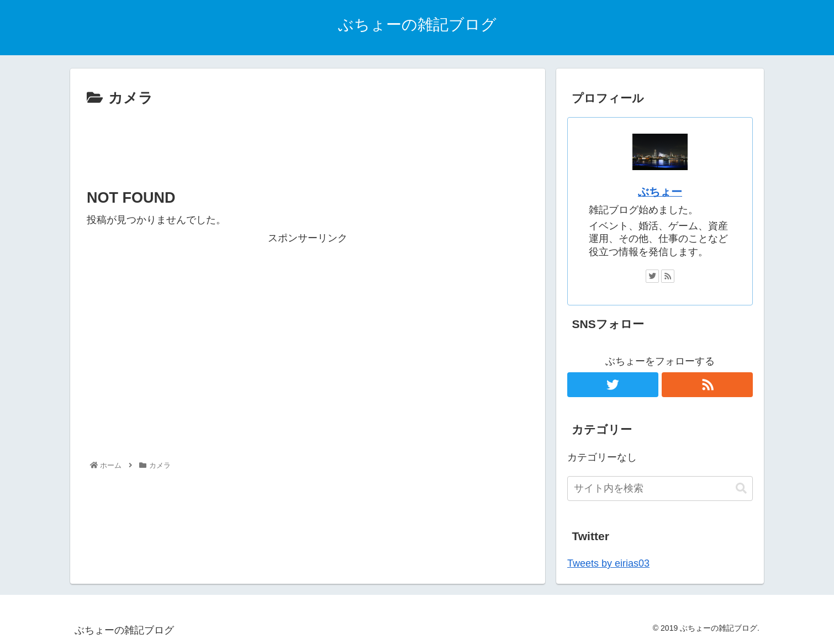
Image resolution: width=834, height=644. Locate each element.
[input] (660, 489)
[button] (741, 489)
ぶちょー (660, 192)
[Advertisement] (308, 141)
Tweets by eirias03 (608, 563)
